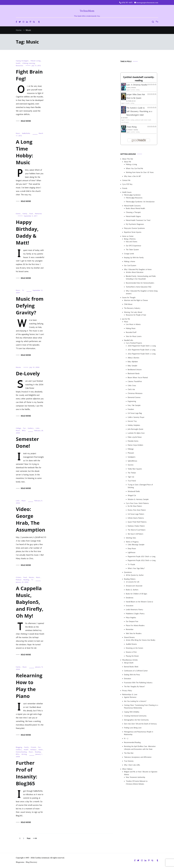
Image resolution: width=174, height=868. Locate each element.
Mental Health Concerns (132, 206)
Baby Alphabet (133, 362)
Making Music (131, 328)
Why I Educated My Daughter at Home (138, 269)
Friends (33, 747)
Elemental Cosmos (134, 397)
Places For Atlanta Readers (135, 626)
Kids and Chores (132, 242)
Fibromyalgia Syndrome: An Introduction (140, 202)
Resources (20, 66)
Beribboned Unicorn (135, 370)
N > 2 (126, 739)
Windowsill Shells (134, 491)
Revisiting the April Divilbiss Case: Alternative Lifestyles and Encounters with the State (140, 748)
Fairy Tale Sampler (134, 405)
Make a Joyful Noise (135, 437)
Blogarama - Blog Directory (27, 862)
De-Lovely (28, 373)
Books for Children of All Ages (137, 594)
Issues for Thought (129, 298)
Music (18, 133)
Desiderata (130, 598)
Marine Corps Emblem (135, 445)
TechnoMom (87, 11)
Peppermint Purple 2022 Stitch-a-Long (142, 560)
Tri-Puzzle (131, 564)
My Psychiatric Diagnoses (135, 224)
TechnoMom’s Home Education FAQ (139, 287)
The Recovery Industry (132, 308)
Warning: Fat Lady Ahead (133, 312)
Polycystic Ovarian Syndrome (134, 228)
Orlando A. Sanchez (133, 130)
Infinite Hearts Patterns (136, 518)
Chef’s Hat (131, 389)
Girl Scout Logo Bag (135, 413)
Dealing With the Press (132, 675)
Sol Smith (125, 118)
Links (38, 428)
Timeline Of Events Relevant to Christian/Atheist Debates (137, 783)
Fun (24, 428)
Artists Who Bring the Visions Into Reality (141, 640)
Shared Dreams (129, 637)
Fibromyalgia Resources (134, 198)
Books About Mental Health (135, 208)
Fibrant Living (36, 61)
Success (131, 465)
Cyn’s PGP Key (127, 184)
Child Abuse (128, 304)
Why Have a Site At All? (133, 176)
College (19, 428)
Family (25, 214)
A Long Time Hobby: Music (25, 152)
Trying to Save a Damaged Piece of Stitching (140, 486)
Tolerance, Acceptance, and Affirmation (138, 757)
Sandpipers (132, 457)
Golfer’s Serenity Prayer (136, 417)
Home (41, 750)
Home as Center (128, 236)
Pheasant (131, 453)
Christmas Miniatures (135, 393)
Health (18, 63)
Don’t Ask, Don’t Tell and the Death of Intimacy (141, 724)
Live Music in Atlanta (133, 324)
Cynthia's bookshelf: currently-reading (139, 79)
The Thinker (132, 473)
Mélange (131, 449)
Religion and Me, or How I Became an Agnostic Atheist (141, 773)
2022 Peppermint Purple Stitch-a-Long (142, 354)
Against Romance (130, 697)
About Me (128, 162)
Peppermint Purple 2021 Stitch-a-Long (142, 557)
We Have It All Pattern (135, 534)
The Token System (132, 250)
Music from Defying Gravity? (30, 306)
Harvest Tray (132, 421)
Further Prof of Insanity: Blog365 (27, 773)
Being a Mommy (130, 239)
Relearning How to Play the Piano (29, 686)
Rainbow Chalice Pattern (136, 526)
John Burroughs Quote (136, 429)
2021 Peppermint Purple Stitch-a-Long (142, 350)
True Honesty (129, 761)
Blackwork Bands (134, 374)
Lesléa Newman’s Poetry (135, 610)
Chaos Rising (132, 127)
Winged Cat (132, 495)
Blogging (19, 747)
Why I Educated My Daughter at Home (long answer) (142, 292)
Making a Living (132, 164)
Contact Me (126, 180)
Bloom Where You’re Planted (138, 378)
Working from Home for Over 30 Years (140, 172)
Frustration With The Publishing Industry (138, 683)
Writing (24, 754)
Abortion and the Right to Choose (136, 300)
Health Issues (127, 192)
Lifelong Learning (29, 63)
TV (23, 290)
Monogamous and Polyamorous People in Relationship (139, 733)
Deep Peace (132, 549)
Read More (26, 121)
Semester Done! (27, 442)
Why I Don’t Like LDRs (132, 765)
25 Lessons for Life (133, 582)
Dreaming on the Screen (135, 648)
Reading (26, 580)
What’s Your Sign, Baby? (136, 568)
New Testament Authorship (136, 777)
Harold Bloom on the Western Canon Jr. (140, 602)
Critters (19, 577)
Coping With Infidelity (132, 712)
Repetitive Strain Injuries (133, 232)
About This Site (128, 159)
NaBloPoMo (26, 133)
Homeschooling (21, 752)
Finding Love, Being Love (133, 728)
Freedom (131, 409)
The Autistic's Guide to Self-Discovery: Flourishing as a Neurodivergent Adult (139, 111)
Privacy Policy (127, 691)
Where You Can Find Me (135, 168)
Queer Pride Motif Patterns (137, 522)
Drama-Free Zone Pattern (137, 510)
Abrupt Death (129, 663)
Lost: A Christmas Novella (137, 85)
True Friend (132, 481)
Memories (38, 214)
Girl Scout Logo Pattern (136, 514)
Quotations (128, 572)
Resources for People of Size (136, 315)
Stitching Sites (131, 538)
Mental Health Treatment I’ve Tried (138, 220)
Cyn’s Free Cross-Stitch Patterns (137, 503)
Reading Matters (130, 579)
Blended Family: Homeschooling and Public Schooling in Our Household (141, 278)
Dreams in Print (131, 652)
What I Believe (127, 769)
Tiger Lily (131, 477)
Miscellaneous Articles (130, 660)
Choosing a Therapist (133, 212)
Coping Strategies (22, 61)
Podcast (19, 580)
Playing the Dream (132, 656)
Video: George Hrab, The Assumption (31, 519)
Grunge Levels (129, 254)
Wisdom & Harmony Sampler (138, 499)
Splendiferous (132, 461)
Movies (18, 367)
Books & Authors (132, 590)
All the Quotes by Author (135, 575)
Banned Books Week (131, 667)
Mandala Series (133, 441)
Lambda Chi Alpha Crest (136, 433)
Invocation (130, 606)
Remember (130, 629)
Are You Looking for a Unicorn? (135, 701)
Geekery (31, 428)
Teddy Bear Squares (135, 469)
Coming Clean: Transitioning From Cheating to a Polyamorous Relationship (141, 707)
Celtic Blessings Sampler (136, 545)
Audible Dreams (131, 644)
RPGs (24, 431)
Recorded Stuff (131, 332)
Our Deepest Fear (132, 621)
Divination (128, 679)
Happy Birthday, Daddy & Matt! (27, 232)
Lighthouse (132, 552)
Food (31, 214)
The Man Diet (129, 753)
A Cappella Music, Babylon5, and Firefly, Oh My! (30, 602)
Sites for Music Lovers (134, 336)
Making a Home (130, 261)
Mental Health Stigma (133, 216)
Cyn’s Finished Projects (134, 343)
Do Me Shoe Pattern (135, 506)
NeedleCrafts (129, 340)
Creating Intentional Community (135, 716)
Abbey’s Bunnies (134, 358)
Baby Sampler (133, 366)
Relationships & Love (130, 695)
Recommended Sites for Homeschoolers (140, 283)
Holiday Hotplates (134, 425)
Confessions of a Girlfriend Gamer (136, 671)
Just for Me (126, 319)
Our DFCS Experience (134, 246)
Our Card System (130, 266)
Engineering (132, 401)
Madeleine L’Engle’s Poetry (135, 614)
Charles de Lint (132, 101)
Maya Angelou (131, 618)
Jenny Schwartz (132, 88)
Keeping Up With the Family (134, 258)
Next (29, 838)
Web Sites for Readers (134, 633)
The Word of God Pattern (137, 530)
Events (18, 214)
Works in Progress (132, 542)
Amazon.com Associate (134, 586)
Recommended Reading (132, 742)
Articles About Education (135, 272)
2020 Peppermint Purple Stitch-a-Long (142, 346)
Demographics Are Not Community (136, 720)
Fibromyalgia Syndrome (132, 195)
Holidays (33, 750)
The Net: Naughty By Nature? (135, 687)
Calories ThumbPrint (135, 381)
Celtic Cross (132, 386)
